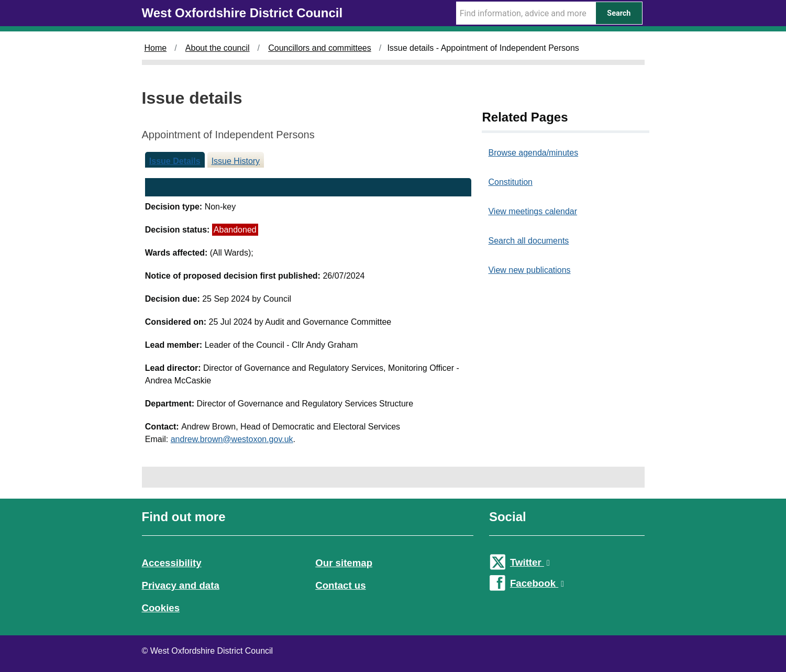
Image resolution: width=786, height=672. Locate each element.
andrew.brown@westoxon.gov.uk (232, 439)
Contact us (340, 585)
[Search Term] (526, 13)
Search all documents (528, 241)
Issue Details (175, 161)
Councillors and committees (320, 48)
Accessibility (172, 563)
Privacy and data (181, 585)
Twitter (530, 562)
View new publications (529, 270)
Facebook (537, 583)
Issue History (236, 161)
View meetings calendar (533, 211)
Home (156, 48)
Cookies (161, 608)
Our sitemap (344, 563)
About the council (218, 48)
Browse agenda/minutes (533, 153)
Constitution (510, 182)
